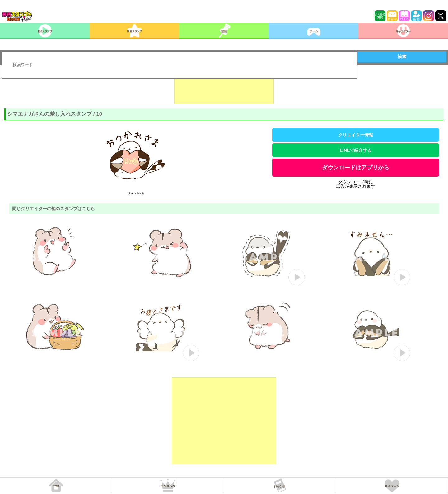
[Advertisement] (224, 88)
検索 (402, 57)
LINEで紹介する (356, 150)
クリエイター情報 (356, 135)
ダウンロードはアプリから (356, 168)
